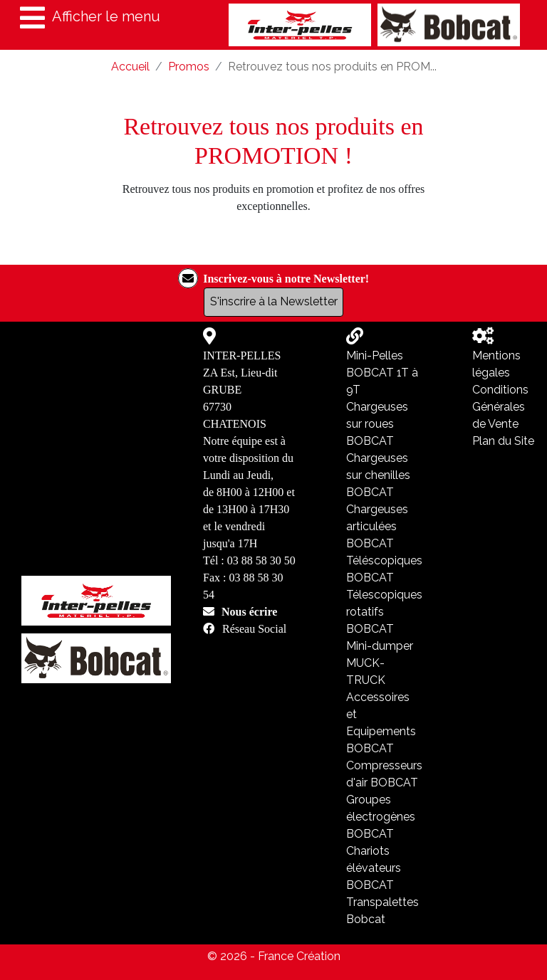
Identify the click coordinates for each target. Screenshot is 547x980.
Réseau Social (254, 629)
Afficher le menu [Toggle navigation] (90, 18)
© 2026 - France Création (274, 956)
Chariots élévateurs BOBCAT (374, 868)
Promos (189, 67)
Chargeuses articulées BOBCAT (377, 526)
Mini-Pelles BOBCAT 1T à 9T (382, 373)
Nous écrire (249, 611)
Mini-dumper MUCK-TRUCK (380, 663)
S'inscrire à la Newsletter (274, 301)
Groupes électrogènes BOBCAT (381, 817)
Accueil (130, 67)
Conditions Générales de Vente (500, 407)
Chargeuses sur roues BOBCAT (377, 424)
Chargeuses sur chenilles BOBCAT (378, 475)
